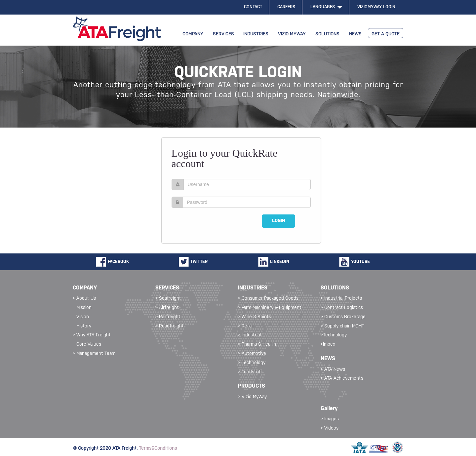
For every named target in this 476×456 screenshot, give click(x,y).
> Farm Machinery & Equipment (270, 308)
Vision (83, 317)
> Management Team (94, 354)
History (84, 326)
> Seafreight (168, 299)
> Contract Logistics (342, 308)
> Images (330, 419)
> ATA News (333, 370)
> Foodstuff (250, 372)
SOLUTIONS (327, 34)
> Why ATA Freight (92, 335)
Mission (84, 308)
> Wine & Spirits (255, 317)
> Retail (246, 326)
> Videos (330, 428)
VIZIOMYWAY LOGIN (376, 7)
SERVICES (223, 34)
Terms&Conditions (158, 449)
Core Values (89, 344)
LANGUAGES (326, 7)
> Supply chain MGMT (342, 326)
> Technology (252, 363)
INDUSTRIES (256, 34)
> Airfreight (167, 308)
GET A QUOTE (386, 34)
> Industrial (249, 335)
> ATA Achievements (342, 379)
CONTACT (253, 7)
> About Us (84, 299)
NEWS (355, 34)
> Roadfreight (170, 326)
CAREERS (286, 7)
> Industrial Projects (341, 299)
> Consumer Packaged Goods (268, 299)
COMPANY (193, 34)
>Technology (334, 335)
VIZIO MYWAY (292, 34)
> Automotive (252, 354)
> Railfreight (168, 317)
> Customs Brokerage (343, 317)
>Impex (328, 344)
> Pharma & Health (257, 344)
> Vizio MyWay (252, 397)
